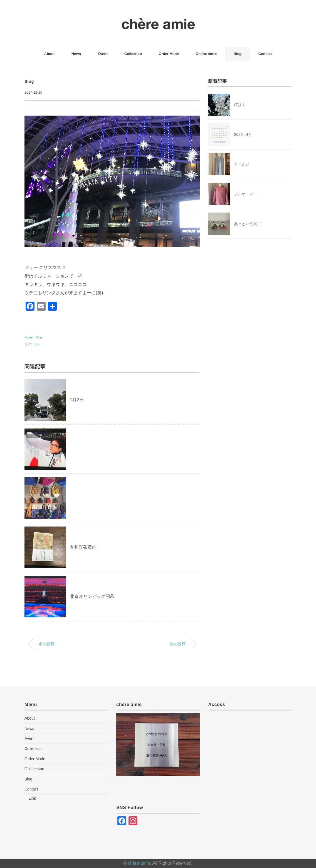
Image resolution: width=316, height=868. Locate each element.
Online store (206, 54)
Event (103, 54)
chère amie (139, 863)
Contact (265, 54)
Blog (237, 54)
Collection (133, 54)
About (50, 54)
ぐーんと (242, 164)
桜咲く (240, 105)
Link (32, 798)
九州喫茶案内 (83, 547)
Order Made (169, 54)
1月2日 (77, 400)
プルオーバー (246, 194)
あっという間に (248, 224)
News (76, 54)
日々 (36, 344)
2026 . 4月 (243, 134)
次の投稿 (178, 644)
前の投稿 (47, 644)
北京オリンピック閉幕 (92, 596)
